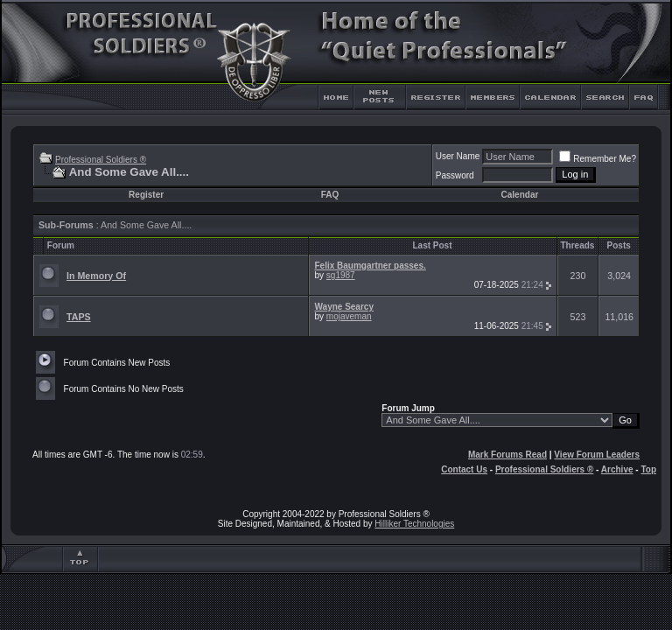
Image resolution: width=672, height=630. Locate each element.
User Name (458, 156)
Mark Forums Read (507, 455)
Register (146, 195)
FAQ (330, 195)
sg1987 (341, 275)
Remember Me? (598, 159)
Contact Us (464, 469)
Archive (617, 469)
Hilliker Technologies (414, 524)
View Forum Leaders (597, 455)
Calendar (520, 195)
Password (455, 175)
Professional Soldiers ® (101, 160)
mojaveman (349, 316)
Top (648, 469)
